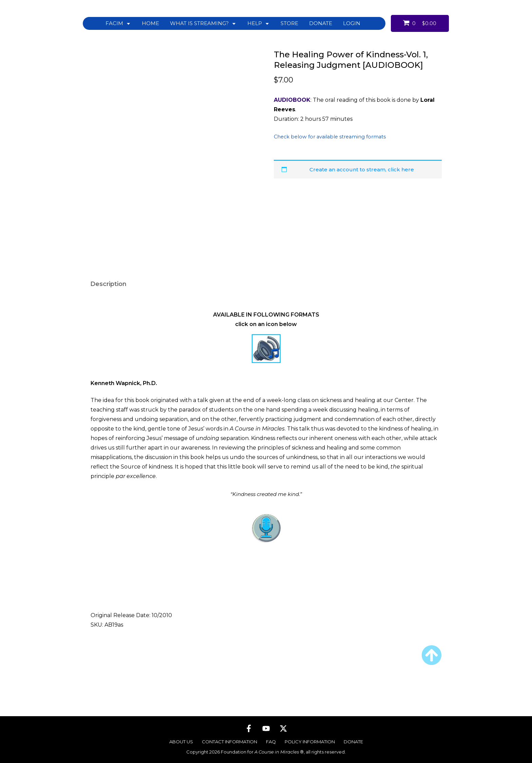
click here (401, 169)
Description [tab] (108, 296)
